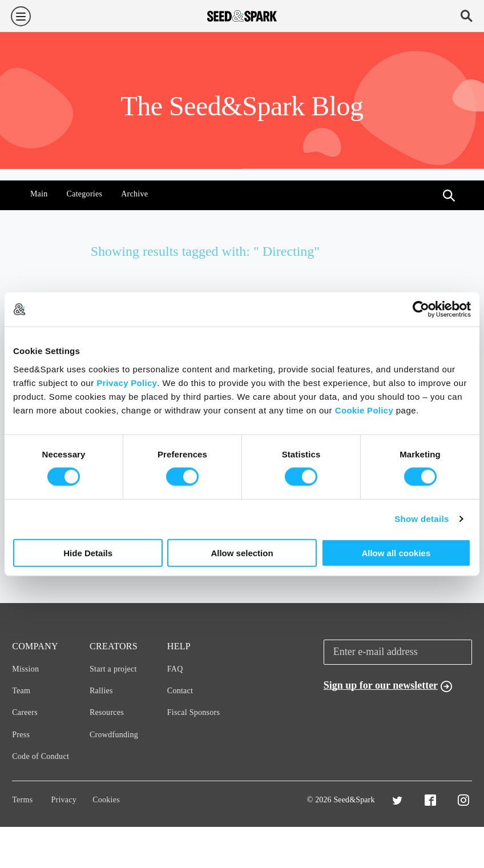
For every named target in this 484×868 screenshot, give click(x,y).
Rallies (101, 691)
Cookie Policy (364, 410)
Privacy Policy (127, 382)
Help (179, 646)
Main (39, 194)
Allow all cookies (396, 552)
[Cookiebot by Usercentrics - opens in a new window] (421, 310)
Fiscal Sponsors (194, 712)
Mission (25, 669)
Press (21, 735)
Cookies (106, 800)
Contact (180, 691)
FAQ (175, 669)
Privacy (64, 800)
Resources (107, 712)
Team (21, 691)
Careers (25, 712)
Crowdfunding (114, 735)
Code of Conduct (41, 756)
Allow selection (242, 552)
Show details (422, 519)
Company (35, 646)
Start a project (113, 669)
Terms (22, 800)
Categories (85, 194)
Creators (114, 646)
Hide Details (88, 552)
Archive (134, 194)
